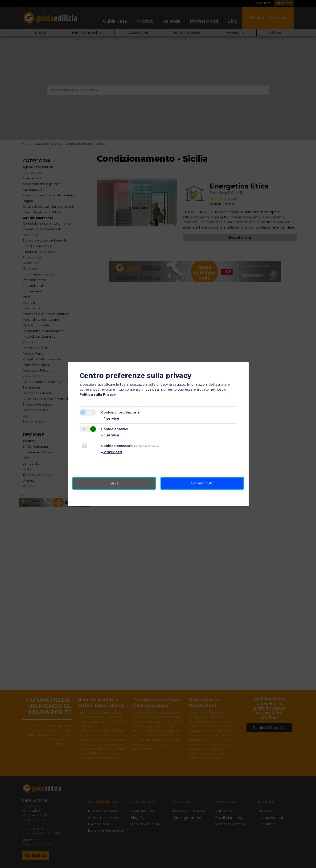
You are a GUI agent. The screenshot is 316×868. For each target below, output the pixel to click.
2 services (111, 452)
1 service (110, 418)
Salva (114, 483)
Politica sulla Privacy (98, 394)
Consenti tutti (202, 483)
